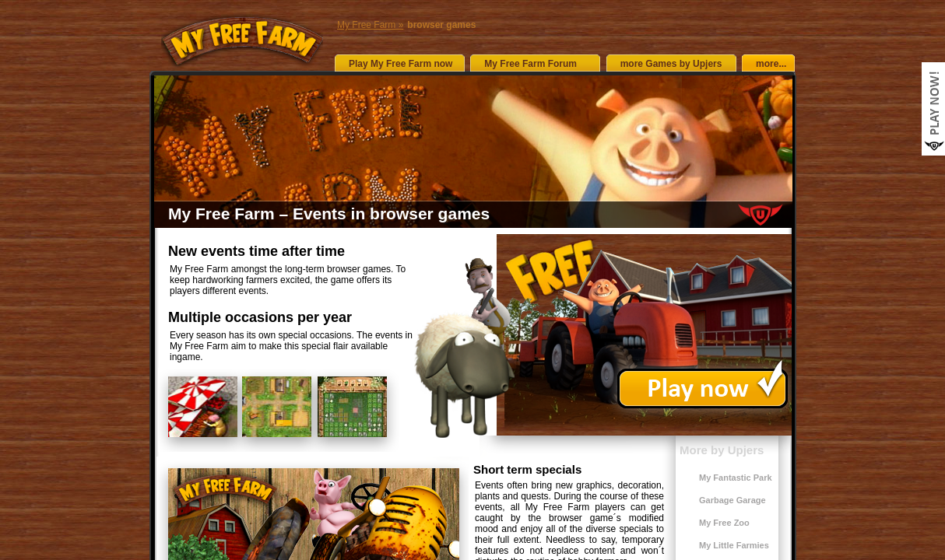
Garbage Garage (732, 500)
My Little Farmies (734, 545)
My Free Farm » (370, 25)
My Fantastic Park (736, 478)
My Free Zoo (724, 523)
